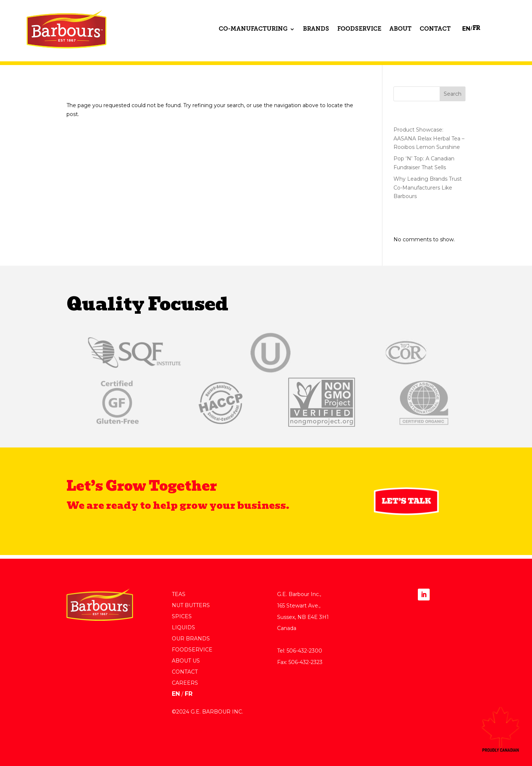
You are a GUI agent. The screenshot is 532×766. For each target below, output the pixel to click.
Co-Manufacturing (253, 29)
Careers (185, 683)
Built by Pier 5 (190, 731)
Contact (435, 29)
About (400, 29)
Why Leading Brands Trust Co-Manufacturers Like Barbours (428, 188)
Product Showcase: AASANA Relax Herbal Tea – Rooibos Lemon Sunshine (429, 139)
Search (453, 94)
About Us (186, 661)
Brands (316, 29)
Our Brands (191, 639)
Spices (182, 617)
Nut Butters (191, 606)
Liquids (183, 628)
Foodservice (359, 29)
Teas (179, 595)
